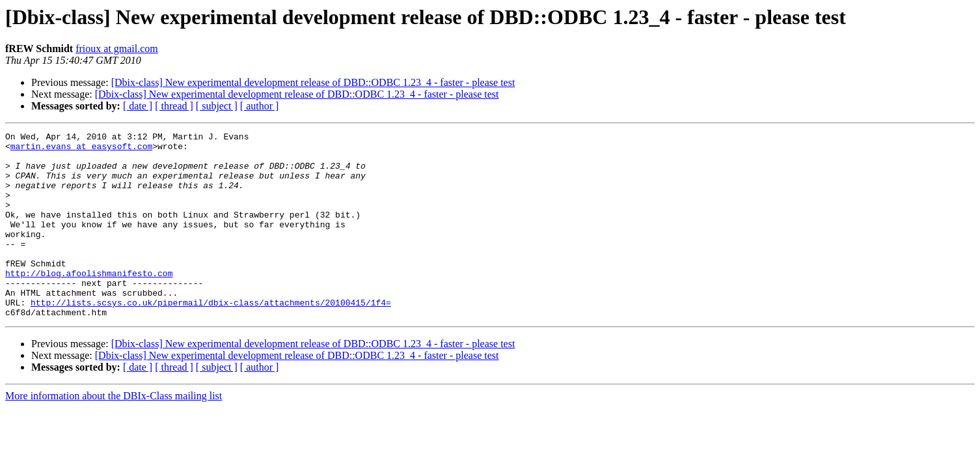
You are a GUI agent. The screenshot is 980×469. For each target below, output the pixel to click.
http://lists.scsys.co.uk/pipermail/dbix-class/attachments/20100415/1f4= (211, 337)
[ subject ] (217, 106)
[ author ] (260, 106)
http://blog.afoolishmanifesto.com (89, 302)
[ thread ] (174, 106)
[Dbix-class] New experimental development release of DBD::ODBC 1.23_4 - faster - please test (313, 82)
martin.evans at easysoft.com (81, 150)
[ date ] (138, 106)
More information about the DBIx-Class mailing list (114, 433)
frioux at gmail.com (117, 49)
